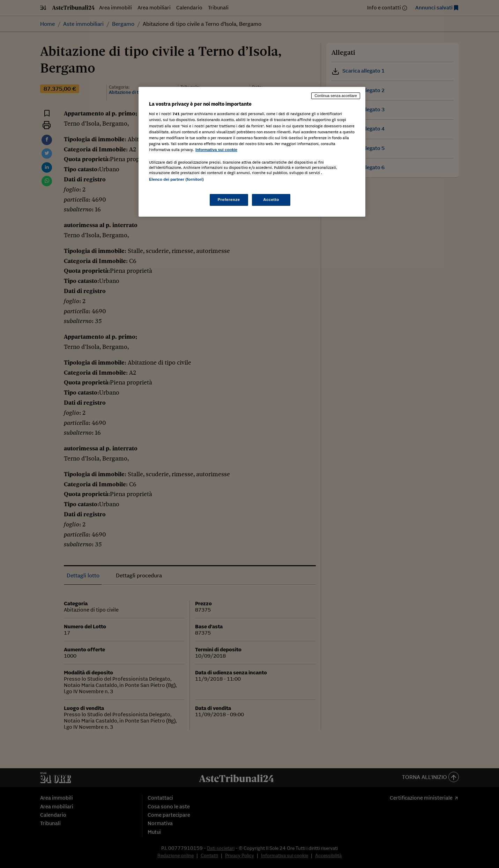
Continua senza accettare (336, 96)
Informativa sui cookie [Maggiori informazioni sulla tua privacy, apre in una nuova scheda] (216, 150)
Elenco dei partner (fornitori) (176, 179)
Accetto (271, 200)
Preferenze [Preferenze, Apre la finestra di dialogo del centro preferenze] (229, 200)
